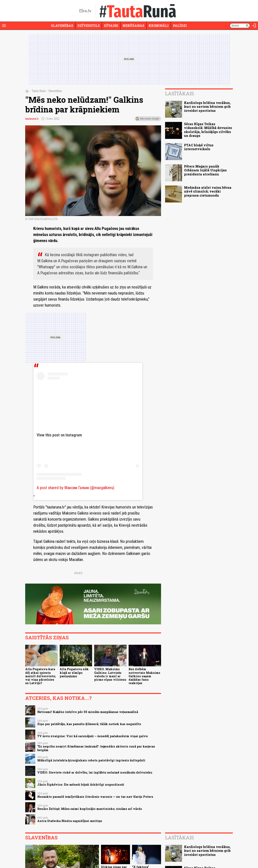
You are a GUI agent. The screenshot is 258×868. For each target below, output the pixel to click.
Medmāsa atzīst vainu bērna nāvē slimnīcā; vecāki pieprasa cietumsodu (208, 191)
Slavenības (62, 26)
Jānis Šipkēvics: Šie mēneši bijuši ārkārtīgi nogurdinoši (81, 785)
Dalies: (79, 573)
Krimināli (159, 26)
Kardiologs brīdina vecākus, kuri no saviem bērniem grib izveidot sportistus (207, 106)
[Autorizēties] (254, 26)
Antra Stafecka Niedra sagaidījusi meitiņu (70, 821)
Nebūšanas (133, 26)
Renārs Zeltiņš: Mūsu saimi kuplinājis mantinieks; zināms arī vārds (90, 809)
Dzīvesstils (89, 26)
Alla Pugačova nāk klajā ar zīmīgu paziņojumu (74, 673)
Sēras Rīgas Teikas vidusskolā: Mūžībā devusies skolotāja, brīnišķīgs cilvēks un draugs (208, 130)
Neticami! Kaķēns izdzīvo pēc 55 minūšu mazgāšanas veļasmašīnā (88, 712)
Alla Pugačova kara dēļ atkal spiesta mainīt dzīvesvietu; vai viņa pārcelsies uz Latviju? (41, 676)
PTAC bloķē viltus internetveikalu (199, 147)
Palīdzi (180, 26)
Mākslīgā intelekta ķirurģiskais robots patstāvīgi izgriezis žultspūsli (91, 760)
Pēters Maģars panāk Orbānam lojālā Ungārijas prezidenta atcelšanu (205, 170)
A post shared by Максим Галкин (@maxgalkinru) (75, 488)
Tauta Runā (39, 91)
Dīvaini (111, 26)
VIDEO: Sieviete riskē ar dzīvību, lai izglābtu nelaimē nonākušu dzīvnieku (95, 772)
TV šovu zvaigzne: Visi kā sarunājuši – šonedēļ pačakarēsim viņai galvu (93, 736)
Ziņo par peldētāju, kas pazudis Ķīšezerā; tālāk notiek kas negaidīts (89, 724)
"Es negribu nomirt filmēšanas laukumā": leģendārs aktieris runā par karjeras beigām (96, 748)
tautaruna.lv (32, 119)
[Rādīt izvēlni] (4, 26)
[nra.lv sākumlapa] (85, 11)
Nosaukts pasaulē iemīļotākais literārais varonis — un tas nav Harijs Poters (95, 797)
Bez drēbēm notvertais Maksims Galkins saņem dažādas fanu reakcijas (144, 676)
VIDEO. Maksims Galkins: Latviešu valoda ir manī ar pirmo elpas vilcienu (110, 674)
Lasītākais (179, 93)
